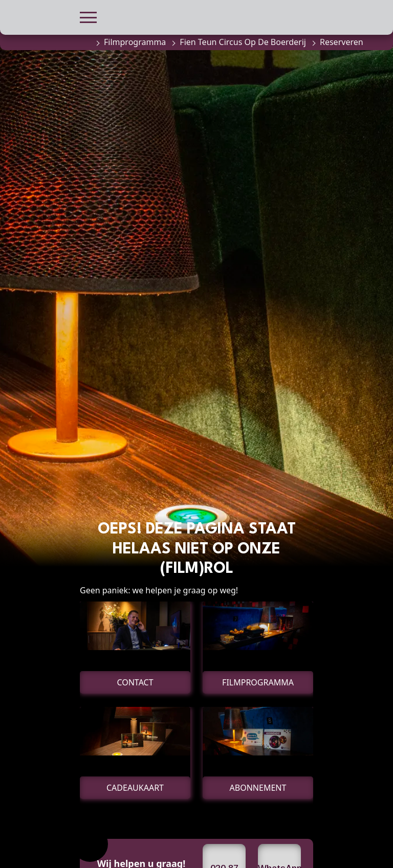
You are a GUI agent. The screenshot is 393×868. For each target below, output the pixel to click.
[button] (88, 16)
